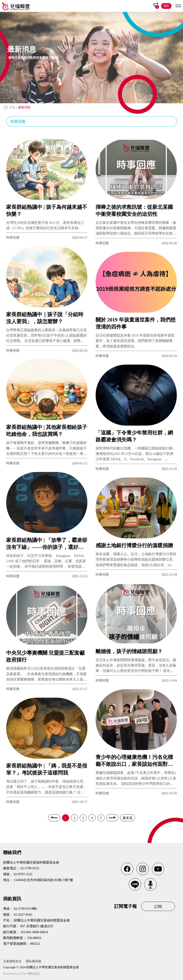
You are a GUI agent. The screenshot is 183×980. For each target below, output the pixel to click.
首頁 (12, 107)
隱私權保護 (33, 961)
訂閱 (158, 907)
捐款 (166, 6)
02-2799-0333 (30, 868)
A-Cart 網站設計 (29, 974)
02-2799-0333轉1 (26, 909)
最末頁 (128, 818)
